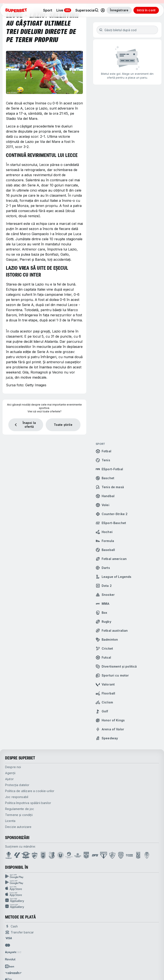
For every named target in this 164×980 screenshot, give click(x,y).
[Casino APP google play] (82, 882)
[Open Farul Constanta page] (52, 855)
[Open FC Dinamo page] (35, 855)
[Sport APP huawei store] (82, 900)
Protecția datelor (17, 785)
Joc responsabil (17, 797)
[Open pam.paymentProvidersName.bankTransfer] (19, 932)
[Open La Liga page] (17, 855)
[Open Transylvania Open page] (69, 855)
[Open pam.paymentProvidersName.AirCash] (13, 973)
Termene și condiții (19, 815)
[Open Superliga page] (9, 855)
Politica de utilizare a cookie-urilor (30, 791)
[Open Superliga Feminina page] (78, 855)
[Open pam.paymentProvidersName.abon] (10, 966)
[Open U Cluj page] (60, 855)
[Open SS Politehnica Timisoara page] (147, 855)
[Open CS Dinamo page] (86, 855)
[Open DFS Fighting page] (95, 855)
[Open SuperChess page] (129, 855)
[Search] (97, 10)
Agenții (10, 773)
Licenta (10, 821)
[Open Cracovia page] (43, 855)
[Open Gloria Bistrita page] (121, 855)
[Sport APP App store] (82, 888)
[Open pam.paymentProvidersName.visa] (9, 938)
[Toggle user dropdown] (103, 10)
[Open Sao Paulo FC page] (104, 855)
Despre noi (13, 767)
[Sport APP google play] (82, 876)
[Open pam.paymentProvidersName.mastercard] (8, 945)
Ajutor (9, 779)
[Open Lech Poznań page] (138, 855)
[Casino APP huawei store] (82, 906)
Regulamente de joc (20, 809)
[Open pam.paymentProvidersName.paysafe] (13, 952)
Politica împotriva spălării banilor (28, 803)
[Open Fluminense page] (112, 855)
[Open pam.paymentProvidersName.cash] (12, 926)
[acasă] (16, 10)
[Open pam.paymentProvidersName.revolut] (10, 959)
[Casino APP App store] (82, 894)
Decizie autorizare (18, 827)
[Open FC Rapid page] (26, 855)
